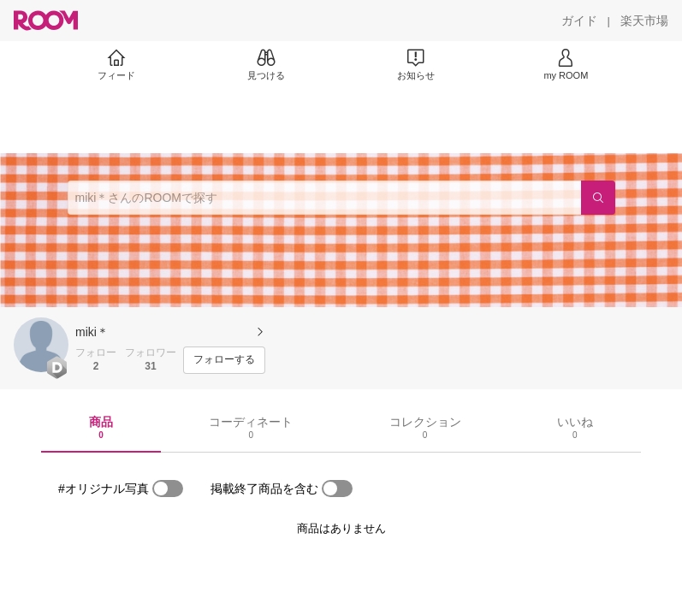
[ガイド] (579, 21)
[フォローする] (224, 360)
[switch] (168, 489)
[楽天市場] (644, 21)
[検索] (598, 198)
